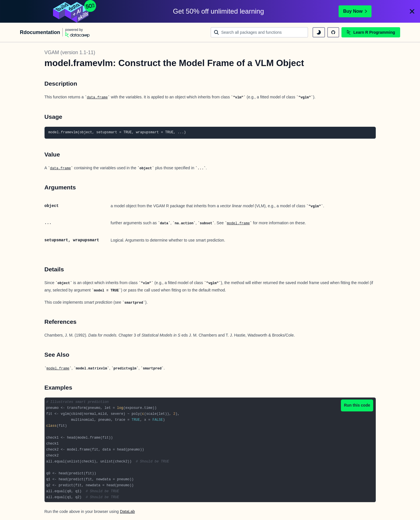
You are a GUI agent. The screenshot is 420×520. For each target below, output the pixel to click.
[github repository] (333, 32)
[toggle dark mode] (319, 32)
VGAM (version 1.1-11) (70, 52)
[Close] (412, 11)
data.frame (97, 98)
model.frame (238, 223)
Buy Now (355, 11)
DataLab (127, 511)
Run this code (357, 405)
